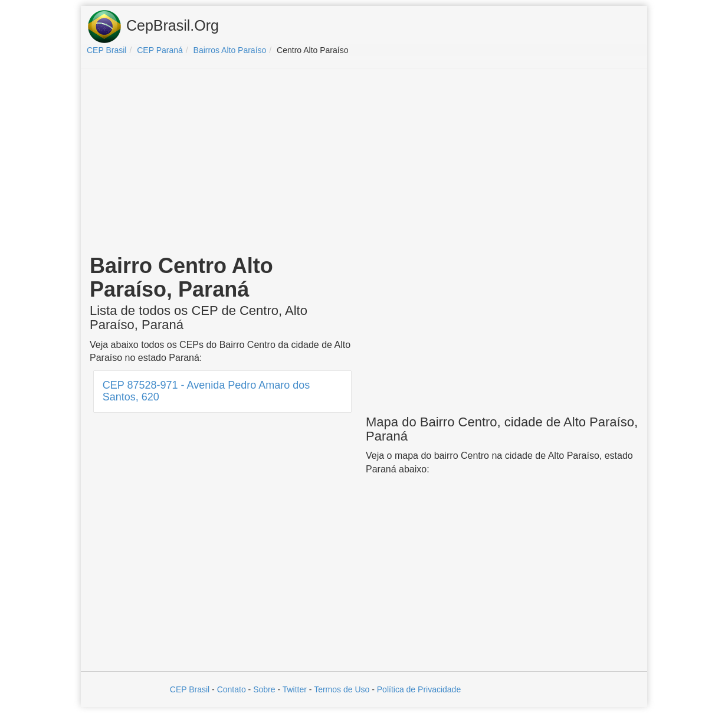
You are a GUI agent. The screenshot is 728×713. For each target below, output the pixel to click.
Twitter (295, 689)
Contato (232, 689)
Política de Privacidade (419, 689)
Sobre (264, 689)
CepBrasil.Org (153, 27)
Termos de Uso (342, 689)
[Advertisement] (364, 163)
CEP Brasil (190, 689)
